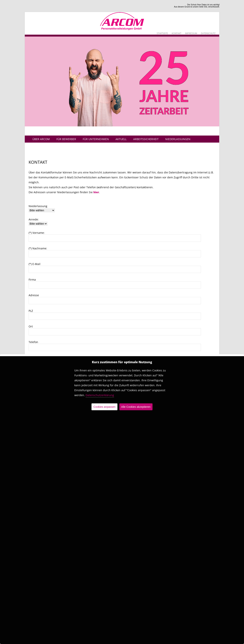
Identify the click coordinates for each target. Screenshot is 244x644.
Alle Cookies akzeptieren (136, 407)
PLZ (31, 311)
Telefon (33, 342)
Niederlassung (38, 206)
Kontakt (177, 33)
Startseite (162, 33)
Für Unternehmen (96, 139)
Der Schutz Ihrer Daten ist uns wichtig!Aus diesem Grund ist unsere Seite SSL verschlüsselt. (197, 6)
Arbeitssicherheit (146, 139)
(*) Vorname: (37, 233)
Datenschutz (208, 33)
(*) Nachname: (38, 248)
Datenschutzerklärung (100, 395)
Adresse (34, 295)
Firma (32, 280)
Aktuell (121, 139)
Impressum (191, 33)
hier (96, 192)
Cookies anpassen (104, 407)
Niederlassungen (178, 139)
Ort (31, 326)
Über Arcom (41, 139)
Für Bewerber (66, 139)
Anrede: (34, 219)
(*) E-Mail (35, 264)
